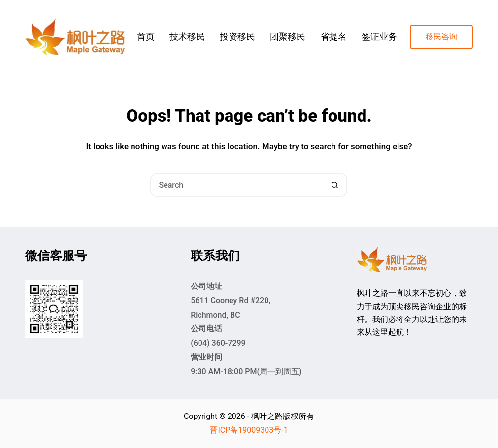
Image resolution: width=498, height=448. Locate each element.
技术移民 (187, 37)
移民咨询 (441, 37)
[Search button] (335, 185)
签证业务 (379, 37)
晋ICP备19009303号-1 (249, 430)
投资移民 (237, 37)
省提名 (333, 37)
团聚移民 (288, 37)
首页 (146, 37)
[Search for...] (236, 185)
